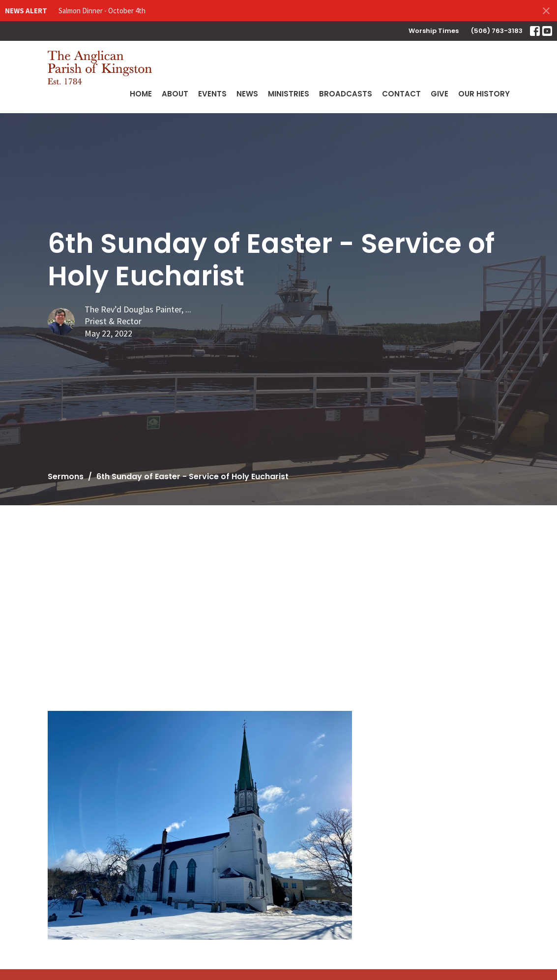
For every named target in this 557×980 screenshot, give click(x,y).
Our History (484, 94)
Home (141, 94)
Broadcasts (346, 94)
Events (212, 94)
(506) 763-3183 (497, 31)
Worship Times (434, 31)
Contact (401, 94)
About (175, 94)
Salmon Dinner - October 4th (102, 11)
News (247, 94)
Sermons (66, 476)
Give (440, 94)
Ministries (289, 94)
